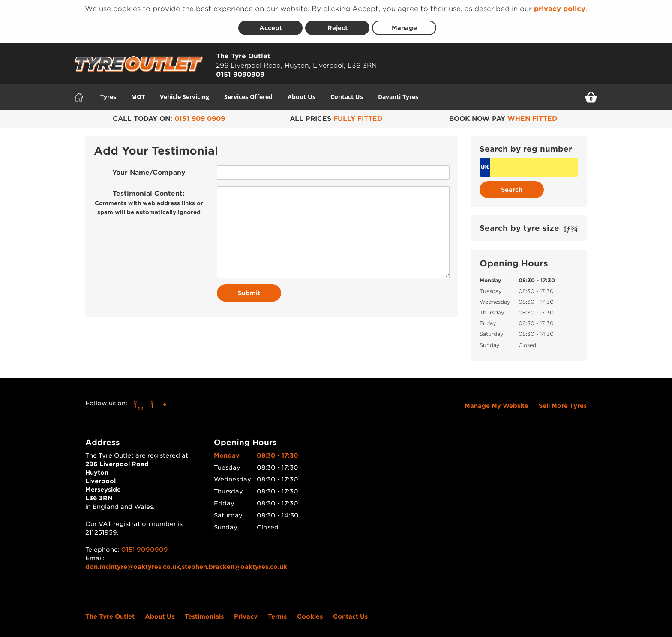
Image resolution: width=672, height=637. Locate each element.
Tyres (108, 94)
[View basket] (591, 94)
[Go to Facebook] (139, 401)
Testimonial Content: (149, 200)
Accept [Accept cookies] (271, 25)
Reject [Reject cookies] (337, 25)
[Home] (79, 94)
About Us (301, 94)
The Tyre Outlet (110, 613)
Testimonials (204, 613)
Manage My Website (496, 403)
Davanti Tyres (398, 94)
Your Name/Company (149, 170)
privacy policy (560, 9)
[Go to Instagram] (159, 401)
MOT (138, 94)
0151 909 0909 (200, 116)
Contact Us (347, 94)
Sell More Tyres (563, 403)
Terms (277, 613)
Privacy (246, 613)
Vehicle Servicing (184, 94)
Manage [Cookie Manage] (404, 25)
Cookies (310, 613)
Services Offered (248, 94)
